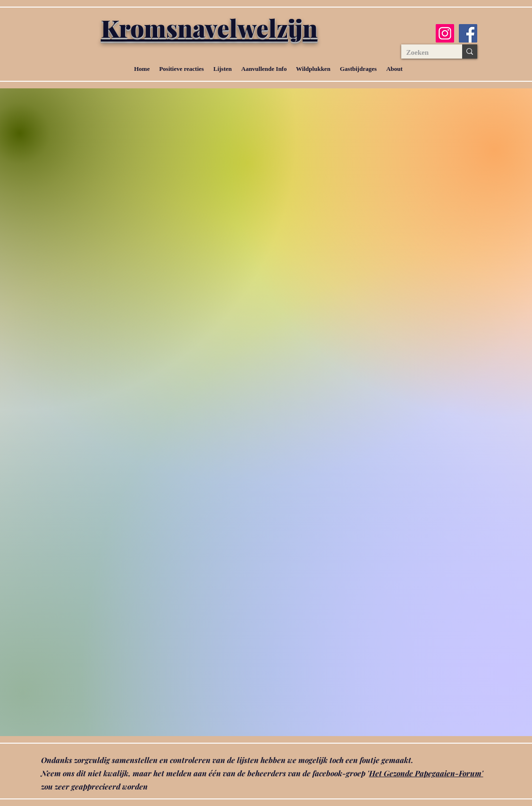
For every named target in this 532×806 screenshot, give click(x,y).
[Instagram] (445, 33)
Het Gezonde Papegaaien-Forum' (426, 773)
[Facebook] (468, 33)
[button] (223, 69)
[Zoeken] (424, 52)
